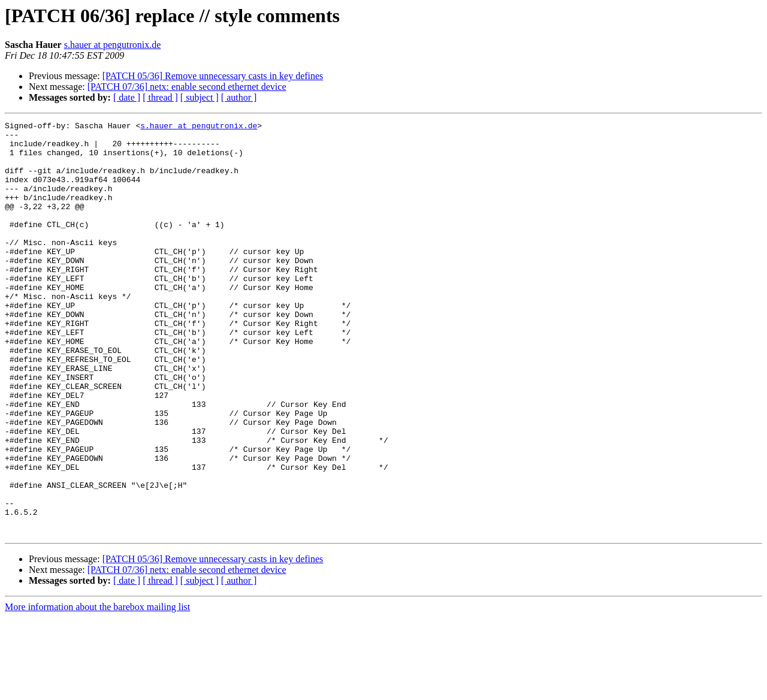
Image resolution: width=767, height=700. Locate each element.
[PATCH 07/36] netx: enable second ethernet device (187, 87)
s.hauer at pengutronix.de (113, 45)
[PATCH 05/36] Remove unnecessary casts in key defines (213, 76)
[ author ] (239, 97)
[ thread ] (160, 97)
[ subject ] (200, 97)
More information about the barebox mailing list (97, 690)
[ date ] (127, 97)
